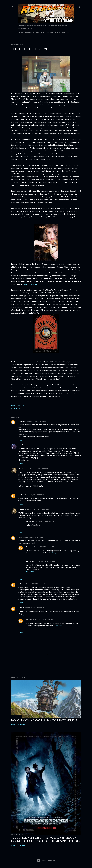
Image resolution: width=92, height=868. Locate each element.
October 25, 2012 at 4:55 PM (39, 445)
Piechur (21, 495)
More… (67, 33)
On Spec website (31, 284)
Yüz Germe (29, 547)
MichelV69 (22, 421)
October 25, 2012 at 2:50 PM (36, 421)
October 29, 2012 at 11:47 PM (45, 561)
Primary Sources (55, 33)
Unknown (22, 584)
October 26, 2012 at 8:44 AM (39, 509)
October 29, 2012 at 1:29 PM (35, 584)
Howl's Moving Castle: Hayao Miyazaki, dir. (44, 720)
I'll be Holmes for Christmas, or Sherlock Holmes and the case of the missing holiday (46, 839)
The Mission (20, 409)
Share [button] (13, 405)
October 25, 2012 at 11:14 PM (34, 495)
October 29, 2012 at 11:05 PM (34, 608)
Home (21, 33)
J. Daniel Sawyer (24, 445)
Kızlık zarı (30, 572)
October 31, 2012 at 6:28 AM (44, 521)
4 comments (21, 725)
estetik (59, 625)
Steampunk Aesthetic (35, 33)
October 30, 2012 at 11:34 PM (43, 620)
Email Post (20, 405)
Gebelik (21, 608)
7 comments (21, 845)
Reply (21, 440)
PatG (20, 537)
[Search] (80, 7)
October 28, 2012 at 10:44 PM (44, 547)
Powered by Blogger (46, 861)
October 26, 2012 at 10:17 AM (33, 537)
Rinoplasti (56, 553)
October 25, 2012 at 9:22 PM (39, 469)
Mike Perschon (24, 469)
